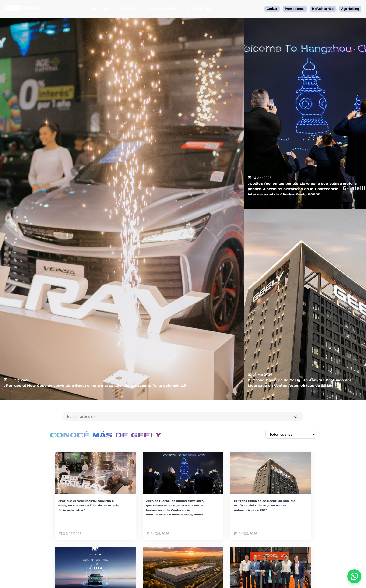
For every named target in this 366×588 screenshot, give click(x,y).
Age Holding (350, 9)
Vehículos (101, 8)
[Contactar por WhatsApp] (354, 576)
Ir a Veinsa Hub (323, 9)
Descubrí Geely (165, 8)
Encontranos (200, 8)
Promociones (295, 9)
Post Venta (130, 8)
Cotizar (272, 9)
